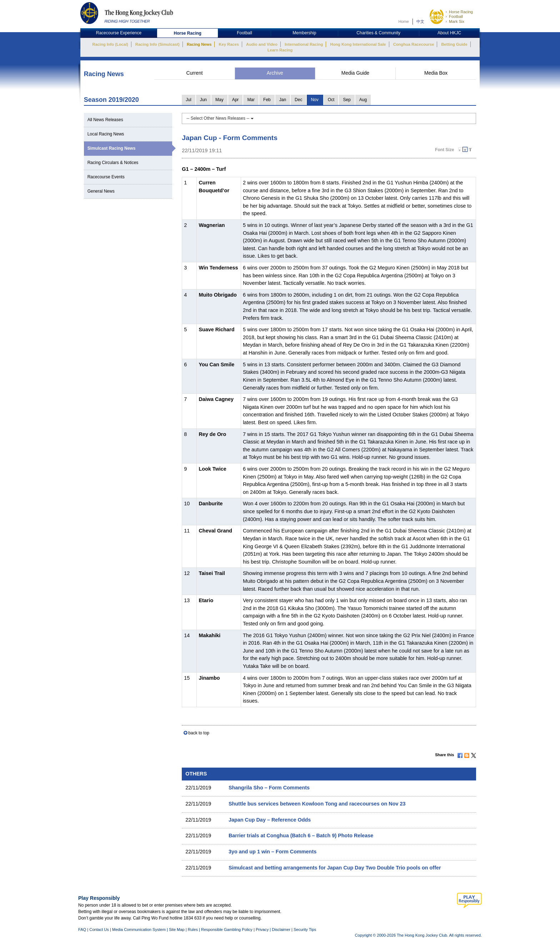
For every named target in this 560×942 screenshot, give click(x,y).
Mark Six (457, 21)
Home (404, 21)
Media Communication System (139, 929)
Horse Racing (461, 12)
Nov (314, 100)
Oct (331, 100)
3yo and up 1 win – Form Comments (272, 852)
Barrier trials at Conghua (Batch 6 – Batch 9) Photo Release (301, 836)
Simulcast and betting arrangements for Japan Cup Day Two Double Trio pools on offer (335, 868)
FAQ (82, 929)
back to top (199, 733)
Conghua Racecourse (414, 44)
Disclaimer (281, 929)
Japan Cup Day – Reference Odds (270, 820)
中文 (420, 21)
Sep (347, 100)
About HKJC (449, 33)
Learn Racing (280, 50)
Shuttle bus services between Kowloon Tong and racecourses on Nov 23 (317, 804)
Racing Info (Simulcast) (157, 44)
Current (194, 73)
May (219, 100)
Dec (298, 100)
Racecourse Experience (119, 33)
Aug (363, 100)
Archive (275, 73)
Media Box (436, 73)
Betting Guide (454, 44)
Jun (203, 100)
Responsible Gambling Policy (227, 929)
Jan (283, 100)
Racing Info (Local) (110, 44)
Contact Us (99, 929)
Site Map (177, 929)
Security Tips (305, 929)
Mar (251, 100)
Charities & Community (378, 33)
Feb (267, 100)
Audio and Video (262, 44)
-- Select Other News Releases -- (220, 118)
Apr (236, 100)
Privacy (262, 929)
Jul (188, 100)
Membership (304, 33)
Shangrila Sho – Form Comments (269, 788)
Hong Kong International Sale (358, 44)
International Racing (304, 44)
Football (456, 16)
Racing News (199, 44)
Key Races (229, 44)
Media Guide (355, 73)
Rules (193, 929)
